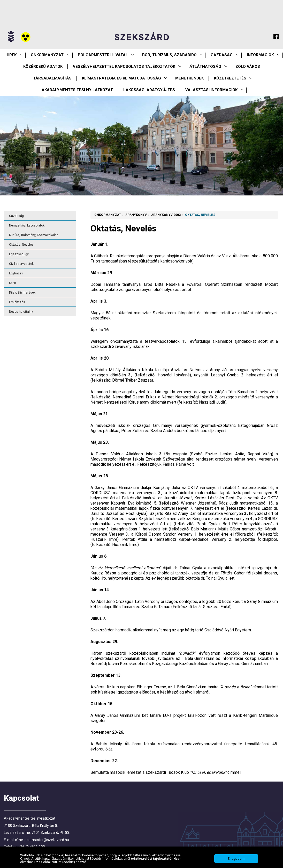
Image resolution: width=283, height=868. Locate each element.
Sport (13, 283)
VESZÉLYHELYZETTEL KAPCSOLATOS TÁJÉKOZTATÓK (124, 67)
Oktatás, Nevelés (21, 245)
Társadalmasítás (52, 78)
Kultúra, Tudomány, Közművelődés (34, 235)
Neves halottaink (21, 312)
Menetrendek (189, 78)
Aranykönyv (136, 215)
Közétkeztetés (230, 78)
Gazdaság (222, 55)
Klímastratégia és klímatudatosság (121, 78)
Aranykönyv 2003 (166, 215)
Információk (260, 55)
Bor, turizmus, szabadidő (169, 55)
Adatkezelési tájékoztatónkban (156, 860)
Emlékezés (17, 302)
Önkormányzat (47, 55)
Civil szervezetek (21, 264)
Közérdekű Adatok (43, 67)
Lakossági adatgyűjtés (149, 90)
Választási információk (211, 90)
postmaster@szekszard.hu (47, 840)
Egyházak (16, 273)
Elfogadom (236, 860)
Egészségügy (19, 254)
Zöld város (248, 67)
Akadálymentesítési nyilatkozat (77, 90)
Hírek (11, 55)
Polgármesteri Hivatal (103, 55)
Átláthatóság (205, 67)
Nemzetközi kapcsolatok (27, 225)
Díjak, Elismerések (22, 293)
